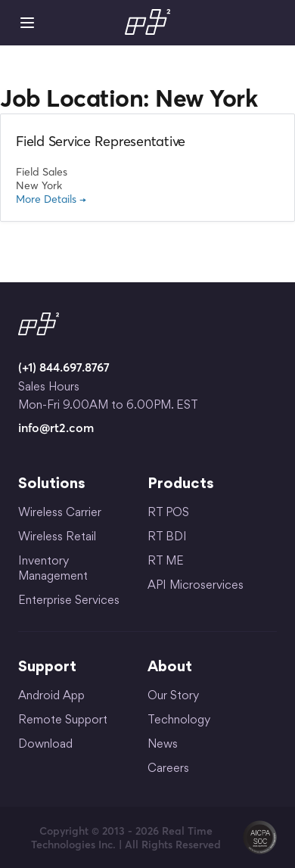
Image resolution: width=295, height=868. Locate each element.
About (170, 667)
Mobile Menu (27, 23)
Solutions (52, 484)
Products (181, 484)
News (163, 745)
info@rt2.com (56, 428)
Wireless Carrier (60, 513)
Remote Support (63, 721)
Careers (168, 769)
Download (45, 745)
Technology (179, 721)
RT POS (168, 513)
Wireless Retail (57, 538)
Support (47, 667)
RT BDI (167, 538)
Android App (51, 697)
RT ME (166, 562)
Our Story (173, 697)
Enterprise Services (69, 601)
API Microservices (196, 586)
